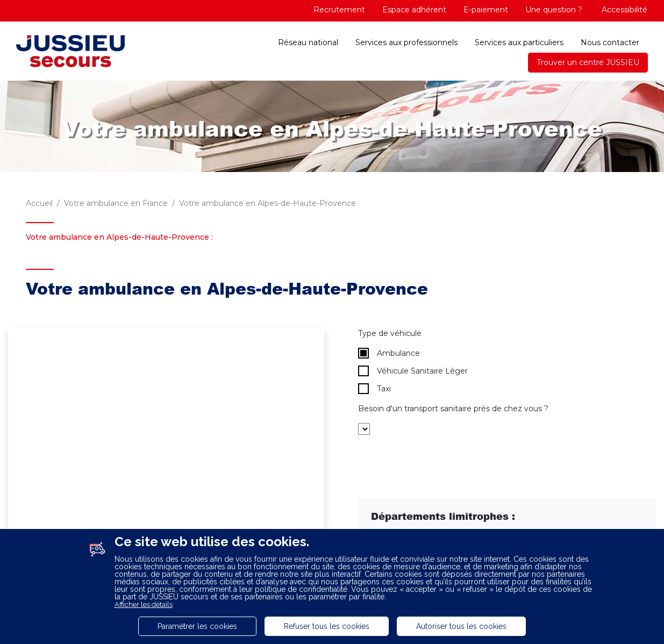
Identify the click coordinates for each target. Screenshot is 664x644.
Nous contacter (610, 42)
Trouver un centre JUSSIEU (588, 62)
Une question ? (554, 10)
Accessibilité (623, 10)
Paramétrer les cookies (197, 626)
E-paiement (486, 10)
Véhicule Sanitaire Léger (413, 371)
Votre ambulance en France (116, 203)
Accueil (39, 203)
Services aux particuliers (519, 42)
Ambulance (389, 353)
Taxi (374, 389)
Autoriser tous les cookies (461, 626)
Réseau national (308, 42)
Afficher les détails (144, 604)
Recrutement (339, 10)
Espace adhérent (414, 10)
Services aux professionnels (406, 42)
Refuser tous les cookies (327, 626)
